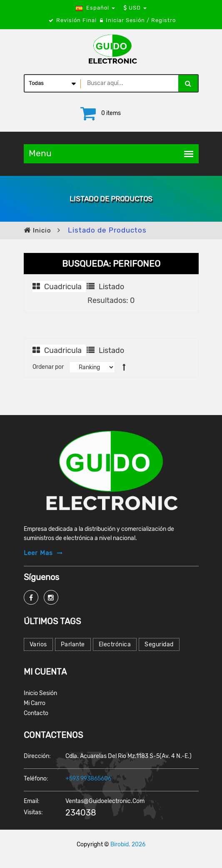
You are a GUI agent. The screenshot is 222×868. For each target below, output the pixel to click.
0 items (111, 113)
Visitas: (33, 812)
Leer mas (38, 553)
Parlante (73, 644)
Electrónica (115, 644)
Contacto (36, 713)
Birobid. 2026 (128, 844)
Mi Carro (35, 703)
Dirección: (37, 756)
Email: (32, 801)
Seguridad (159, 644)
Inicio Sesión (40, 693)
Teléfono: (36, 779)
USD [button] (135, 8)
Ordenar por (48, 367)
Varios (38, 644)
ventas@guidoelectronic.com (105, 801)
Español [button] (95, 8)
